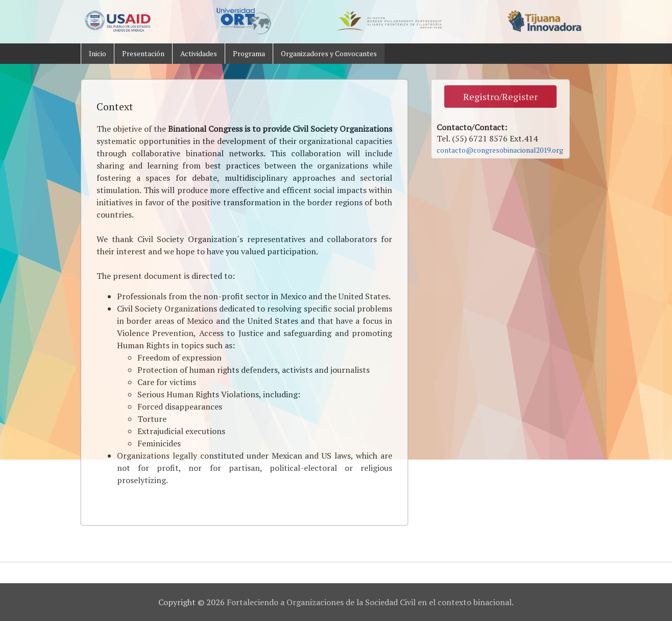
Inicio (98, 53)
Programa (249, 53)
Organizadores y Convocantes (329, 53)
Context (115, 106)
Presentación (143, 53)
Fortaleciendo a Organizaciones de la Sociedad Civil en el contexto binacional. (370, 602)
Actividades (199, 53)
